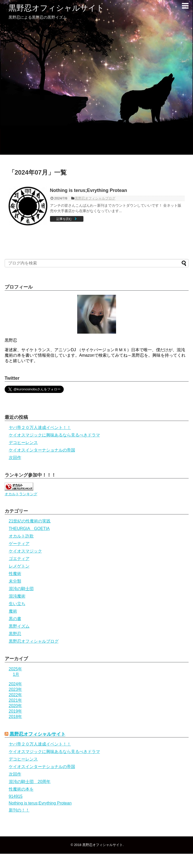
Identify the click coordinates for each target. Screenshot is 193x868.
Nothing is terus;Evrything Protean (89, 190)
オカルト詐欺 (21, 536)
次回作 (15, 458)
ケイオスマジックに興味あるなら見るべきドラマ (54, 435)
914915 (16, 796)
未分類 (15, 581)
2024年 (16, 684)
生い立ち (17, 604)
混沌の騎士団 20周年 (30, 782)
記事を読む (64, 219)
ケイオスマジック (25, 551)
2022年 (16, 695)
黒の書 (15, 619)
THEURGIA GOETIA (29, 529)
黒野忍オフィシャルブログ (95, 198)
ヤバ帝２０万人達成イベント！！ (40, 428)
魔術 (13, 611)
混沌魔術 (17, 596)
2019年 (16, 711)
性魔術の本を (21, 789)
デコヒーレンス (23, 443)
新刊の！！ (19, 810)
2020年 (16, 706)
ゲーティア (19, 544)
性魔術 (15, 574)
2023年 (16, 689)
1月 (16, 674)
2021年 (16, 700)
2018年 (16, 717)
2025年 (16, 669)
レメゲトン (19, 566)
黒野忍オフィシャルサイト (56, 8)
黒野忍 (15, 634)
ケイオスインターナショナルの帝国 (42, 450)
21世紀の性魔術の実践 (30, 521)
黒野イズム (19, 626)
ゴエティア (19, 559)
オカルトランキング (21, 494)
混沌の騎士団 (21, 589)
